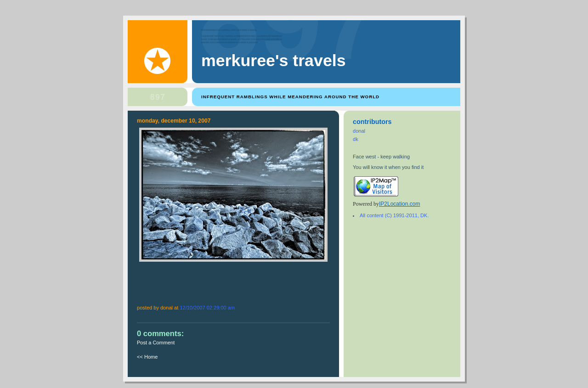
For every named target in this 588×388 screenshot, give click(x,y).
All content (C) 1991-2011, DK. (394, 215)
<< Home (147, 357)
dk (356, 139)
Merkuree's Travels (274, 61)
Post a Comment (156, 343)
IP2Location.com (399, 204)
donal (359, 131)
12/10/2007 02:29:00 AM (207, 308)
